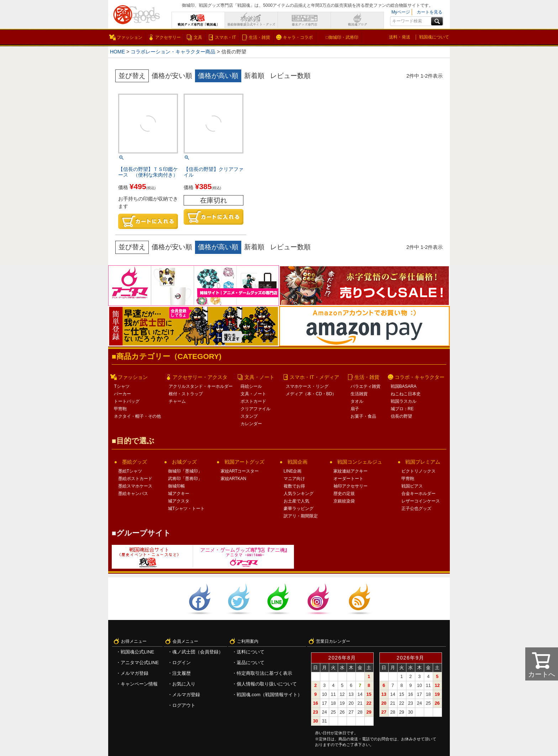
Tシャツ (122, 386)
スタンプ (249, 416)
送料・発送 (400, 37)
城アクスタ (179, 501)
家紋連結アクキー (351, 471)
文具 (198, 37)
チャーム (177, 401)
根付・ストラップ (186, 394)
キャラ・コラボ (298, 37)
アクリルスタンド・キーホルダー (201, 386)
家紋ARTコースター (240, 471)
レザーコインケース (421, 501)
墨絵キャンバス (133, 494)
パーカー (122, 394)
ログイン (181, 663)
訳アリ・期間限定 (301, 516)
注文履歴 (181, 673)
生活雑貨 (359, 394)
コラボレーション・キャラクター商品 (174, 52)
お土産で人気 (296, 501)
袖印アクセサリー (351, 486)
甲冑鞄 (120, 409)
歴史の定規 (344, 494)
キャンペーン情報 (139, 684)
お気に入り (184, 684)
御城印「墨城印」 (185, 471)
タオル (357, 401)
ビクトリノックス (418, 471)
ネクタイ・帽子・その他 (137, 416)
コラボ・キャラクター (420, 377)
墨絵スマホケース (135, 486)
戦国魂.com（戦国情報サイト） (269, 695)
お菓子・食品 (363, 416)
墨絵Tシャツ (130, 471)
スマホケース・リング (307, 386)
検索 (437, 21)
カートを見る (430, 12)
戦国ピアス (412, 486)
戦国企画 (298, 462)
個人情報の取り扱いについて (267, 684)
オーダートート (348, 479)
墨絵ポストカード (135, 479)
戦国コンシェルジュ (360, 462)
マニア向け (294, 479)
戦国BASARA (404, 386)
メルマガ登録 (135, 673)
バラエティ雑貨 (365, 386)
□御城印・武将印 (342, 37)
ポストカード (253, 401)
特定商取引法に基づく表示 (264, 673)
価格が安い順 (172, 76)
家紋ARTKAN (233, 479)
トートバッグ (127, 401)
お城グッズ (184, 462)
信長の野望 (401, 416)
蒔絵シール (251, 386)
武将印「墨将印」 (185, 479)
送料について (251, 652)
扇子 (355, 409)
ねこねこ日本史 (406, 394)
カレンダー (251, 424)
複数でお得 (294, 486)
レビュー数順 (290, 76)
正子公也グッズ (416, 509)
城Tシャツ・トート (186, 509)
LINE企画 (293, 471)
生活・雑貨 (259, 37)
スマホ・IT (225, 37)
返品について (251, 663)
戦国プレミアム (423, 462)
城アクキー (179, 494)
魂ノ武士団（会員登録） (198, 652)
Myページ (401, 12)
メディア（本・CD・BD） (311, 394)
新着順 (254, 76)
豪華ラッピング (299, 509)
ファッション (130, 37)
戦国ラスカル (404, 401)
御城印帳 (177, 486)
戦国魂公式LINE (137, 652)
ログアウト (184, 705)
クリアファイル (256, 409)
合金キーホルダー (418, 494)
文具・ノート (259, 377)
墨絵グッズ (135, 462)
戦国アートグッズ (244, 462)
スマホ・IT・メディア (314, 377)
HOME (118, 52)
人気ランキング (299, 494)
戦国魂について (434, 37)
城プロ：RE (402, 409)
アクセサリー (168, 37)
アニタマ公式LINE (140, 663)
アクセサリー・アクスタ (200, 377)
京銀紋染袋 (344, 501)
